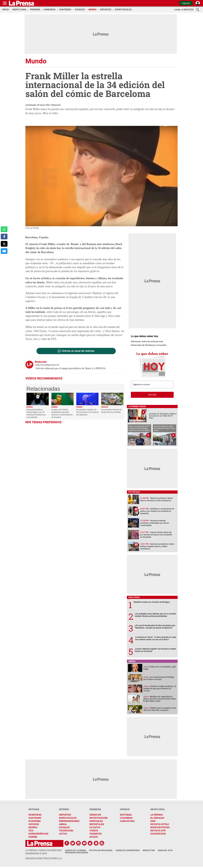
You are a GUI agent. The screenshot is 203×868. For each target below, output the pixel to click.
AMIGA (63, 824)
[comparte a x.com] (4, 244)
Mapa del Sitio (165, 850)
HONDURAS (35, 815)
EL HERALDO (157, 818)
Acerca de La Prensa (75, 850)
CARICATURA (127, 821)
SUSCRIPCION (158, 834)
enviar (152, 395)
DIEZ (153, 821)
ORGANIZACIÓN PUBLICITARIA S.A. (44, 858)
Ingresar (186, 3)
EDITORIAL (126, 815)
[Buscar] (198, 10)
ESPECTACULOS (68, 818)
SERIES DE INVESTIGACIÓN (98, 816)
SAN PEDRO (35, 818)
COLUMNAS (126, 818)
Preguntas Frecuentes (77, 853)
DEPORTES (65, 815)
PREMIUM (95, 809)
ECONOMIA (35, 821)
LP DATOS (95, 827)
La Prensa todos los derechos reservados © (44, 852)
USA (31, 830)
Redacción (56, 105)
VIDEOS (94, 830)
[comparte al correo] (4, 251)
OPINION (125, 809)
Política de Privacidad (101, 850)
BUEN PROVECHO (160, 827)
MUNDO (33, 827)
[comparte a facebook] (4, 237)
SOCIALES (64, 827)
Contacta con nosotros (128, 850)
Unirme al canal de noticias (78, 351)
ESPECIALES (96, 821)
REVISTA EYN (158, 830)
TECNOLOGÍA (66, 830)
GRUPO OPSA (157, 809)
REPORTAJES (97, 824)
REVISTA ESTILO (160, 824)
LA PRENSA (157, 815)
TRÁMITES (96, 834)
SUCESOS (34, 824)
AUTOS (63, 834)
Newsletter (149, 850)
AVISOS (94, 837)
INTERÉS (64, 809)
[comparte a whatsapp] (4, 229)
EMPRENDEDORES (69, 821)
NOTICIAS (34, 809)
